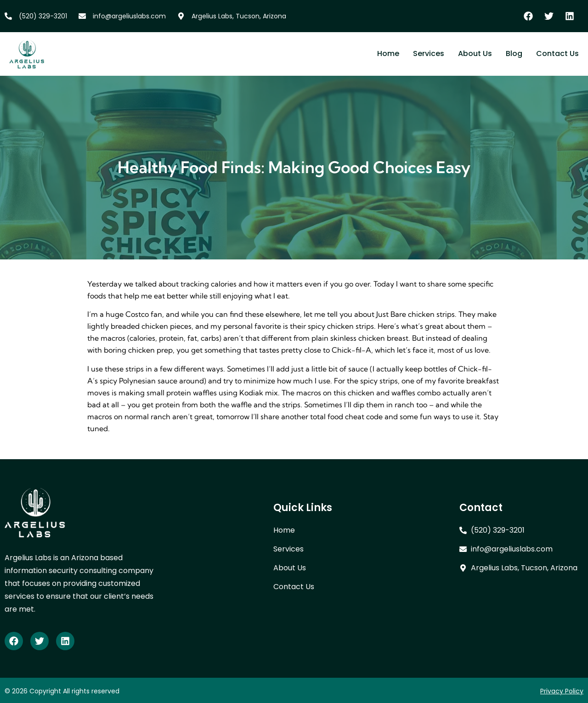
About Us (475, 53)
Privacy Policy (562, 691)
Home (388, 53)
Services (429, 53)
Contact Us (557, 53)
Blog (514, 53)
